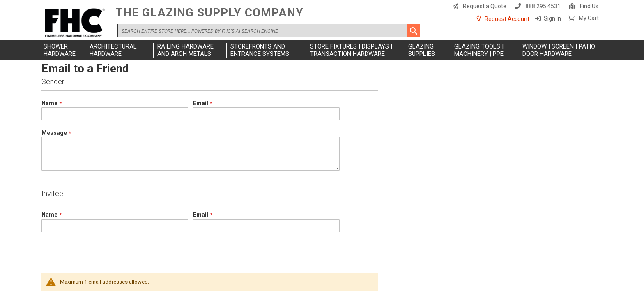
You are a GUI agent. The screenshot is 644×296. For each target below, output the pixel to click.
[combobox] (269, 30)
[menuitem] (64, 50)
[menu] (322, 50)
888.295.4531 (543, 6)
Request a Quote (485, 6)
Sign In (552, 18)
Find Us (589, 6)
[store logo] (76, 23)
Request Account (507, 19)
